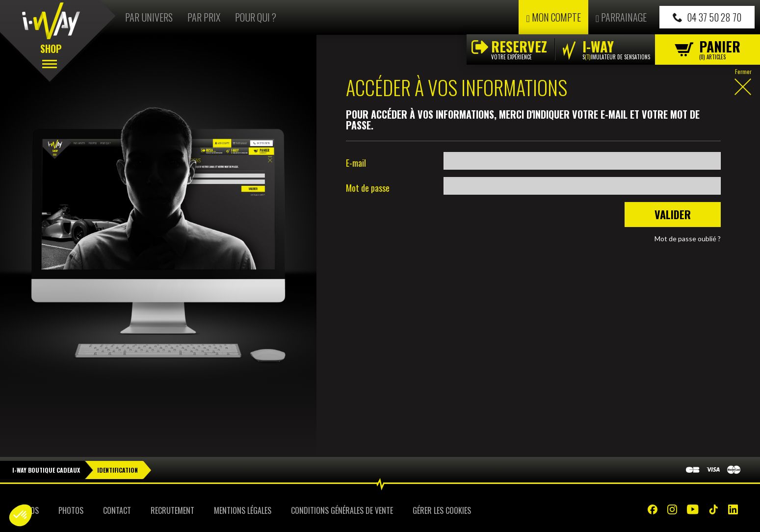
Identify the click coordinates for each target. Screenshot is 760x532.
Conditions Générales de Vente (342, 510)
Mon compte (553, 17)
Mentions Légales (243, 510)
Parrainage (621, 17)
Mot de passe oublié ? (688, 239)
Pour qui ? (256, 17)
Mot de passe (368, 188)
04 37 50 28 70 (707, 17)
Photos (71, 510)
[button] (21, 515)
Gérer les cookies (442, 510)
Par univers (149, 17)
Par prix (204, 17)
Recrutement (172, 510)
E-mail (356, 163)
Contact (117, 510)
